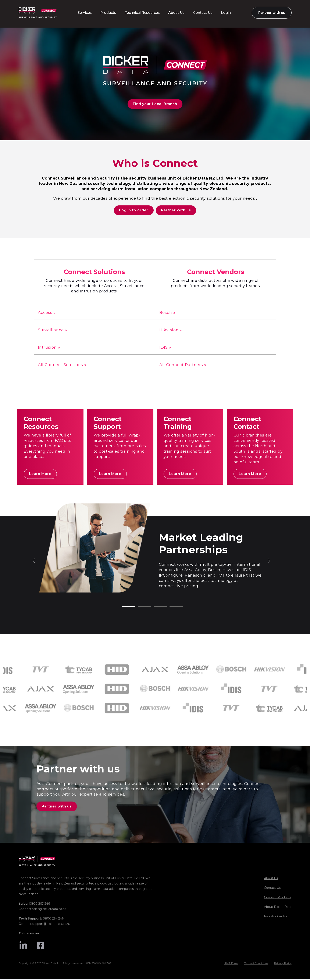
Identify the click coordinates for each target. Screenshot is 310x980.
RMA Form (231, 964)
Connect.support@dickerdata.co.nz (45, 925)
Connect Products (278, 898)
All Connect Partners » (183, 366)
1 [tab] (124, 607)
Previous (34, 561)
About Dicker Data (278, 908)
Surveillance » (53, 331)
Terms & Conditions (256, 964)
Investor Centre (276, 917)
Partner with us (176, 211)
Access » (47, 313)
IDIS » (165, 348)
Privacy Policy (283, 964)
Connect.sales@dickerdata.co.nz (42, 910)
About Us (271, 879)
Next (269, 561)
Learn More (40, 474)
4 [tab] (172, 607)
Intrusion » (49, 348)
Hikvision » (171, 331)
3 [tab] (156, 607)
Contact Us (272, 889)
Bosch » (167, 313)
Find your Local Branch (155, 104)
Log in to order (134, 211)
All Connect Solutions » (62, 366)
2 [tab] (140, 607)
